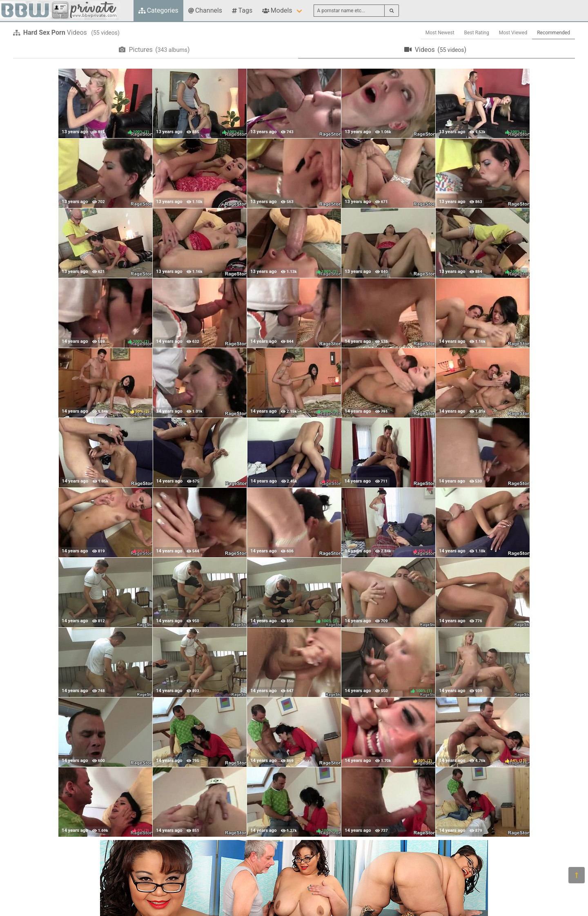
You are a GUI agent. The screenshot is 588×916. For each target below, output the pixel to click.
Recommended (553, 33)
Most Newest (440, 33)
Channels (205, 10)
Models (277, 10)
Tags (242, 10)
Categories (158, 10)
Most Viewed (513, 33)
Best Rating (477, 33)
